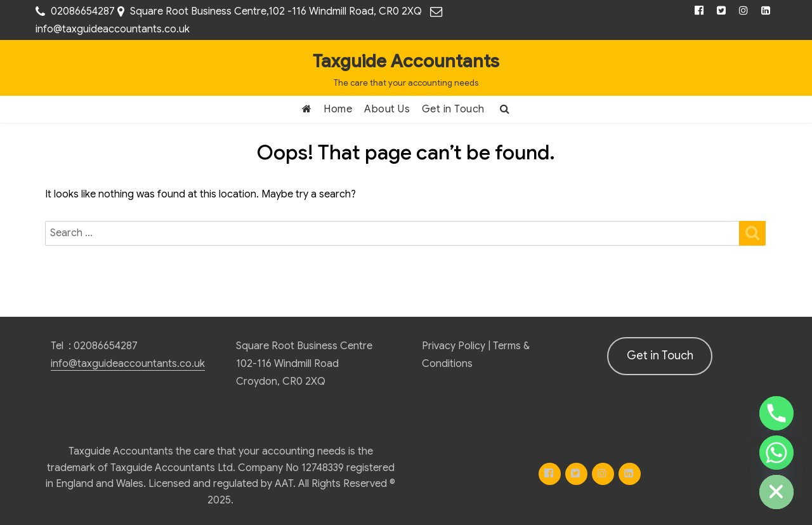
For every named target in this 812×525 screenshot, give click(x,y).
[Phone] (776, 413)
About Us (387, 109)
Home (338, 109)
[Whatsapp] (776, 453)
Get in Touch (453, 109)
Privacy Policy (454, 346)
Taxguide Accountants (406, 61)
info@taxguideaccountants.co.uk (113, 29)
